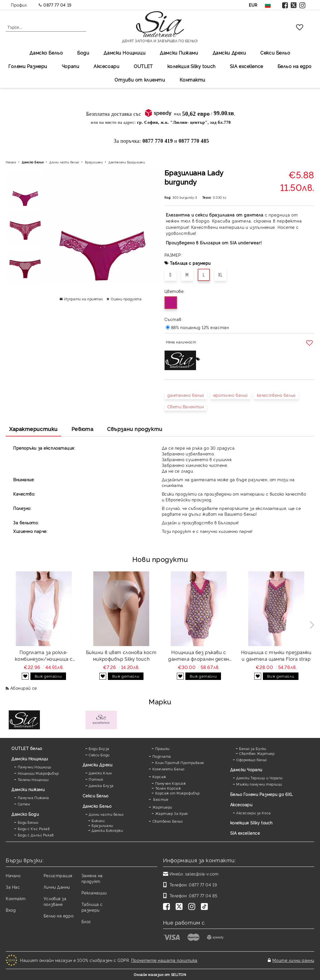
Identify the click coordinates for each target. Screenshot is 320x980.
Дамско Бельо (46, 53)
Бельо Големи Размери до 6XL (262, 794)
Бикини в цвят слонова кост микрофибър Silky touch (121, 655)
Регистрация (58, 875)
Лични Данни (57, 887)
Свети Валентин (186, 406)
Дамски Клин (100, 773)
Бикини (98, 820)
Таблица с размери (190, 263)
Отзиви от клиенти (140, 80)
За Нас (13, 887)
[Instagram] (193, 907)
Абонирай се (24, 688)
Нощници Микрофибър (38, 773)
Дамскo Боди (25, 814)
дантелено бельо (186, 395)
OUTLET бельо (27, 748)
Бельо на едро (295, 66)
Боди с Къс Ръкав (34, 829)
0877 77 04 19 (57, 5)
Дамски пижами (28, 789)
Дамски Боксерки (107, 830)
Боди (83, 53)
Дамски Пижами (179, 53)
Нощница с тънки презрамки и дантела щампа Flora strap (276, 655)
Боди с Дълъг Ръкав (36, 835)
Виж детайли (48, 676)
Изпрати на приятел (84, 299)
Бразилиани (94, 162)
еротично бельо (230, 395)
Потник (96, 779)
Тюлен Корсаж (168, 788)
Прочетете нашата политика (164, 960)
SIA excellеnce (247, 66)
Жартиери (162, 807)
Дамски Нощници (125, 53)
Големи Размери (28, 66)
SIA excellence (245, 833)
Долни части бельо (64, 162)
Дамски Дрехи (229, 53)
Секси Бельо (275, 53)
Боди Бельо (28, 822)
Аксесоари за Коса (254, 813)
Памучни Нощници (35, 767)
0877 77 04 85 (203, 895)
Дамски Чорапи (246, 769)
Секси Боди (99, 755)
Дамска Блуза (101, 785)
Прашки (162, 748)
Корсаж (159, 777)
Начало (11, 162)
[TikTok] (205, 907)
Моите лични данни (293, 960)
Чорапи (70, 66)
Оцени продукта (126, 299)
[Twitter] (180, 907)
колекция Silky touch (191, 66)
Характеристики (33, 429)
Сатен (24, 804)
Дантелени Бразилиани (127, 162)
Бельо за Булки (253, 748)
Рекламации (94, 893)
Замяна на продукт (92, 878)
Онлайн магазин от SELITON (160, 974)
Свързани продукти (135, 429)
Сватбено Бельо (168, 821)
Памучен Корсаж (171, 783)
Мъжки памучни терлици (259, 784)
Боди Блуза (99, 748)
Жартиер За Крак (172, 813)
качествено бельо (276, 395)
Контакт (16, 898)
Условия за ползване (55, 901)
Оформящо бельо (252, 760)
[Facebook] (168, 907)
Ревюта (82, 429)
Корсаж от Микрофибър (178, 793)
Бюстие (160, 799)
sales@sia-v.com (202, 874)
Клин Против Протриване (180, 762)
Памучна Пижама (33, 798)
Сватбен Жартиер (257, 753)
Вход (11, 910)
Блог (86, 921)
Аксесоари (106, 66)
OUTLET (143, 66)
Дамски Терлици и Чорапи (259, 778)
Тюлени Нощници (33, 779)
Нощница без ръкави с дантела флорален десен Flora (199, 656)
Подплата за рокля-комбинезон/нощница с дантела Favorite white (44, 656)
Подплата (162, 756)
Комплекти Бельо (168, 769)
